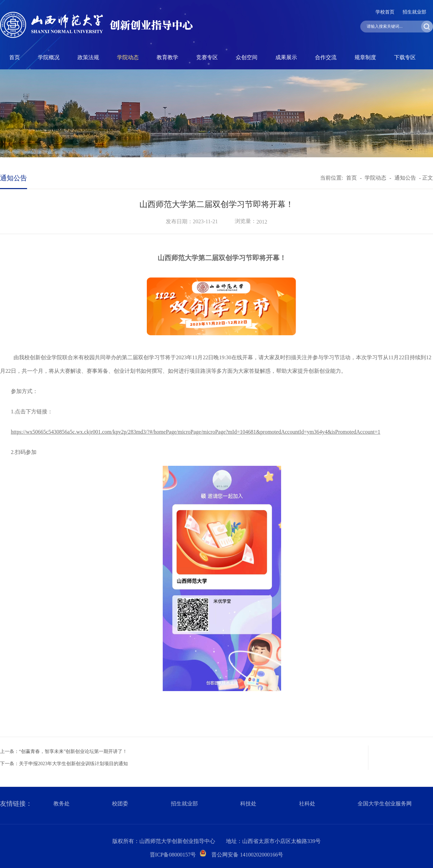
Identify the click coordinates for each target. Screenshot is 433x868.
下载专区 (405, 57)
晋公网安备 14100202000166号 (247, 855)
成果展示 (286, 57)
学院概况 (49, 57)
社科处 (307, 804)
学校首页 (385, 12)
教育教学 (167, 57)
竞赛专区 (207, 57)
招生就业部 (414, 12)
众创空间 (247, 57)
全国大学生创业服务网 (385, 804)
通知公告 (405, 178)
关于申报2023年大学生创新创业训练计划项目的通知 (73, 764)
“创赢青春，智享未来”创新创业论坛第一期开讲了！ (73, 751)
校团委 (120, 804)
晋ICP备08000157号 (173, 855)
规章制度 (365, 57)
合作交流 (326, 57)
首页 (15, 57)
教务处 (62, 804)
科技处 (248, 804)
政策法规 (88, 57)
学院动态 (128, 57)
